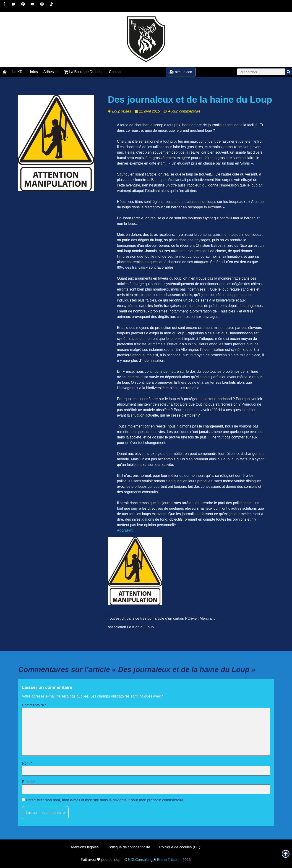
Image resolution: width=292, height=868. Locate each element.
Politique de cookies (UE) (180, 847)
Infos (34, 72)
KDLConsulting (140, 860)
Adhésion (51, 72)
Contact (115, 72)
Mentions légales (85, 847)
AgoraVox (125, 530)
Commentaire (34, 705)
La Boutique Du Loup (84, 72)
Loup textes (122, 111)
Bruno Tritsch (168, 860)
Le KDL (18, 72)
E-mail (28, 782)
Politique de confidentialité (129, 847)
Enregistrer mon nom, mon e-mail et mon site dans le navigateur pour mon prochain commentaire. (105, 800)
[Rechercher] (289, 72)
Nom (27, 763)
